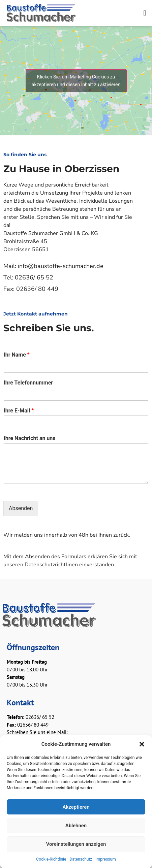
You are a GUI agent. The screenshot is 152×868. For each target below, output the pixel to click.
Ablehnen (76, 826)
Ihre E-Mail (19, 411)
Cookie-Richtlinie (51, 859)
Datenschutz (81, 859)
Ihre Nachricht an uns (30, 438)
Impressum (105, 859)
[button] (142, 744)
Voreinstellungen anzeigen (76, 844)
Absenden (21, 508)
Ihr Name (17, 355)
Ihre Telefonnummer (28, 383)
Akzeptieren (76, 807)
